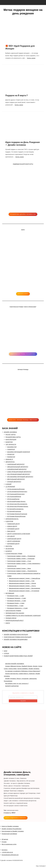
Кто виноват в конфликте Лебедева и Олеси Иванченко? (23, 671)
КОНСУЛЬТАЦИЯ (11, 439)
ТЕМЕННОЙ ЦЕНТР (13, 524)
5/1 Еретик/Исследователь (15, 509)
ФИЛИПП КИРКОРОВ (12, 686)
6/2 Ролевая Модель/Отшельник (17, 514)
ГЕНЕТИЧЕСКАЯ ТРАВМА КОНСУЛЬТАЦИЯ (18, 637)
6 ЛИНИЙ (8, 484)
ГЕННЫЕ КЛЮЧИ (11, 618)
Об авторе (5, 839)
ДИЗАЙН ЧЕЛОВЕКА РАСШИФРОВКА (16, 639)
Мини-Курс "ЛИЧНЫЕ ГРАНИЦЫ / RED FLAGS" (23, 420)
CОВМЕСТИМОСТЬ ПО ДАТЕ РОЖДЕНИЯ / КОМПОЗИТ (23, 616)
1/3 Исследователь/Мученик (16, 489)
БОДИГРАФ (9, 442)
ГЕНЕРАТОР (11, 449)
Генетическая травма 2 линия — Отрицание (21, 558)
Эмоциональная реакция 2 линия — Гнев (22, 581)
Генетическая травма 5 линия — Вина (19, 568)
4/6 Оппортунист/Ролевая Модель (18, 506)
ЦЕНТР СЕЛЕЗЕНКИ (14, 541)
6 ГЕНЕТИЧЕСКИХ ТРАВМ (14, 554)
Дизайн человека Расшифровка (12, 829)
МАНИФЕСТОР (12, 447)
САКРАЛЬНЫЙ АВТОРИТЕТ (16, 464)
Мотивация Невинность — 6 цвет (17, 608)
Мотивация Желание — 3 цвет (17, 601)
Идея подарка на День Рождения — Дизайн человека (23, 144)
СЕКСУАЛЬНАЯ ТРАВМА (13, 611)
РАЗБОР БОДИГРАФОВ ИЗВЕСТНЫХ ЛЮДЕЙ (18, 656)
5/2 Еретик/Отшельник (14, 511)
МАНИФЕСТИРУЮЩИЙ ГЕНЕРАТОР (19, 452)
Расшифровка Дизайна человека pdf (23, 214)
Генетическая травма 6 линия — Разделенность (22, 571)
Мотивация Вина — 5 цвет (15, 606)
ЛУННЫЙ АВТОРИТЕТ (14, 482)
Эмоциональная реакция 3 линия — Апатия (22, 583)
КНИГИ (8, 623)
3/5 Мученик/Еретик (13, 499)
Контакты (5, 850)
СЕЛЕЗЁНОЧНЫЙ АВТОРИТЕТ (17, 469)
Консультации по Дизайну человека (13, 831)
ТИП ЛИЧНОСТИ (11, 444)
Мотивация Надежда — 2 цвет (17, 598)
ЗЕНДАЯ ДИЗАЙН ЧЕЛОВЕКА (15, 664)
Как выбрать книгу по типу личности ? (17, 683)
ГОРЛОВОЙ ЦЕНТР (13, 529)
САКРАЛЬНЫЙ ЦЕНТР (14, 539)
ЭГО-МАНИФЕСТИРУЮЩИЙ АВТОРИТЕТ (20, 477)
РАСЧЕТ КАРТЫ (11, 434)
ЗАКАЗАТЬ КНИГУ (23, 294)
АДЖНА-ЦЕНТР (12, 526)
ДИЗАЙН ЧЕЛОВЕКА (10, 432)
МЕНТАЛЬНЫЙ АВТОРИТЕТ (16, 479)
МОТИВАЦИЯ (10, 593)
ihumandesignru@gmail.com (10, 855)
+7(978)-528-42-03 (7, 852)
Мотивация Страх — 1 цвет (16, 596)
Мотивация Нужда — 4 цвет (16, 603)
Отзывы (4, 842)
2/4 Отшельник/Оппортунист (16, 494)
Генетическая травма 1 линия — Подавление (21, 556)
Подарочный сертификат (9, 834)
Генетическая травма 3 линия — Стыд (19, 561)
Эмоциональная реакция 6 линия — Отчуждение (24, 591)
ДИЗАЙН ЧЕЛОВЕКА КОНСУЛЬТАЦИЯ (16, 634)
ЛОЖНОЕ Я (9, 459)
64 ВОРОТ (9, 551)
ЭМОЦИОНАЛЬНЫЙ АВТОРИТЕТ (18, 467)
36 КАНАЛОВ (10, 549)
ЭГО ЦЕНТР (11, 536)
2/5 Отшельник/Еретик (14, 496)
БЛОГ (6, 651)
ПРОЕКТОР (11, 454)
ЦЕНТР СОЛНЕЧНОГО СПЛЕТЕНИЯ (19, 534)
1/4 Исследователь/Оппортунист (17, 492)
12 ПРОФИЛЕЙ (10, 487)
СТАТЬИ (6, 653)
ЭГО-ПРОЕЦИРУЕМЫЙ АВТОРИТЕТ (19, 474)
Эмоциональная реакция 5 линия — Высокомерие (24, 588)
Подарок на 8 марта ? (17, 95)
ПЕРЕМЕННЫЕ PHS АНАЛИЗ (15, 613)
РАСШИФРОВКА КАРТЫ (13, 437)
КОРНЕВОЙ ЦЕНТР (13, 544)
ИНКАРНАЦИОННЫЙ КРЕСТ (15, 620)
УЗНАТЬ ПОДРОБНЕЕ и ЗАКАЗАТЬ (16, 818)
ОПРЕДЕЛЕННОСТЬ (12, 519)
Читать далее (31, 58)
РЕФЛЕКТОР (11, 457)
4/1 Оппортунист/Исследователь (17, 504)
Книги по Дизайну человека (10, 826)
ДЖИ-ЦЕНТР (11, 531)
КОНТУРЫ (9, 546)
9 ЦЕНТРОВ (9, 521)
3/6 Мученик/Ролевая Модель (16, 501)
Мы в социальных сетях (9, 844)
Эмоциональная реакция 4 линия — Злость (22, 586)
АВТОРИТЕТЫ (10, 462)
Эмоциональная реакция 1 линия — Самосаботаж (24, 578)
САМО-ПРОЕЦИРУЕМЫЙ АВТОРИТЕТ (19, 472)
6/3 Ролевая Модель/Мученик (16, 516)
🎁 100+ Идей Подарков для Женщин (20, 47)
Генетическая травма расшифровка (23, 354)
